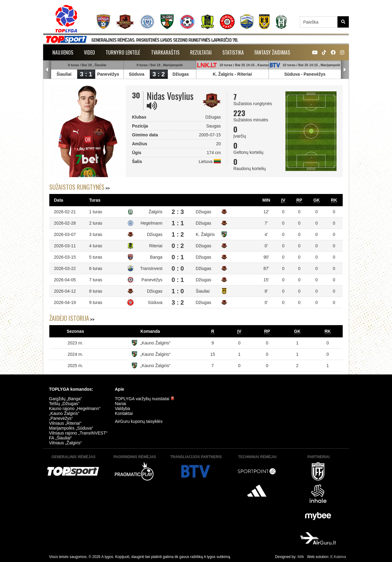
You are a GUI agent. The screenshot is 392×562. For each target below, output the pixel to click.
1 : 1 (178, 223)
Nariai (121, 404)
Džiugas (181, 74)
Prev (47, 70)
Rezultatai (201, 52)
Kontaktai (124, 413)
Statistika (233, 52)
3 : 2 (159, 74)
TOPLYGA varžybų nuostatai (145, 399)
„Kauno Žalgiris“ (155, 343)
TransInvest (151, 268)
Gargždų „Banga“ (65, 399)
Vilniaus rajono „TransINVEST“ (78, 433)
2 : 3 (178, 212)
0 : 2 (178, 246)
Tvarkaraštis (165, 52)
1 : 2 (178, 234)
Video (89, 52)
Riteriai (245, 74)
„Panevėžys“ (61, 418)
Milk (301, 557)
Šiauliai (64, 74)
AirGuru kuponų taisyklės (139, 421)
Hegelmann (152, 223)
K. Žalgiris (223, 74)
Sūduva (137, 74)
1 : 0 (178, 291)
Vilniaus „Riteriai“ (65, 423)
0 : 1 (178, 257)
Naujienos (63, 52)
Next (345, 70)
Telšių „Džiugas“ (64, 404)
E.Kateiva (338, 557)
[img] (152, 106)
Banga (156, 257)
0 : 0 (178, 268)
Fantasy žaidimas (272, 52)
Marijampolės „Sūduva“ (71, 428)
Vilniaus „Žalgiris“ (65, 443)
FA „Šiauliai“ (60, 438)
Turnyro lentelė (123, 52)
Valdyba (123, 408)
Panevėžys (108, 74)
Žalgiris (155, 212)
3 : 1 (86, 74)
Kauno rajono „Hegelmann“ (75, 408)
